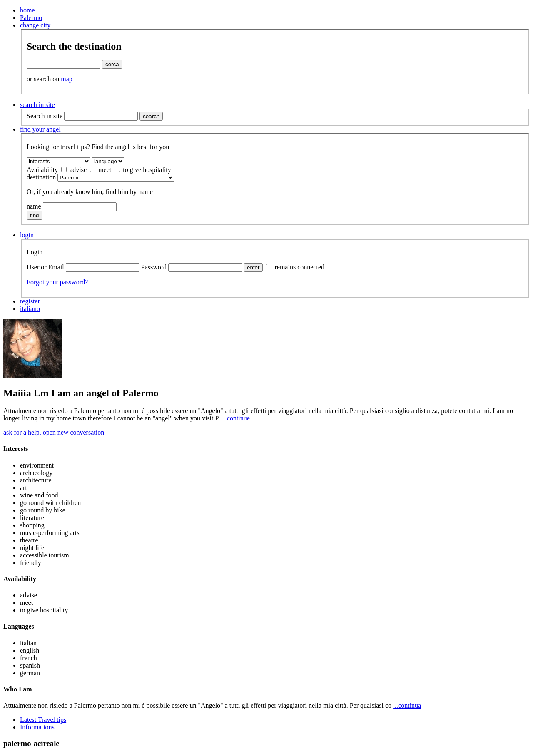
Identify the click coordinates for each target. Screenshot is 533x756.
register (30, 301)
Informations (37, 727)
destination (41, 177)
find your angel (40, 129)
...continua (407, 705)
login (27, 235)
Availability (42, 170)
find (35, 215)
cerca (112, 64)
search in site (37, 105)
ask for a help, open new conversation (54, 432)
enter (253, 267)
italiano (30, 309)
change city (35, 25)
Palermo (31, 18)
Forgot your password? (57, 282)
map (67, 79)
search (151, 116)
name (34, 206)
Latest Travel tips (43, 720)
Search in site (45, 116)
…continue (235, 418)
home (27, 10)
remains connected (295, 267)
